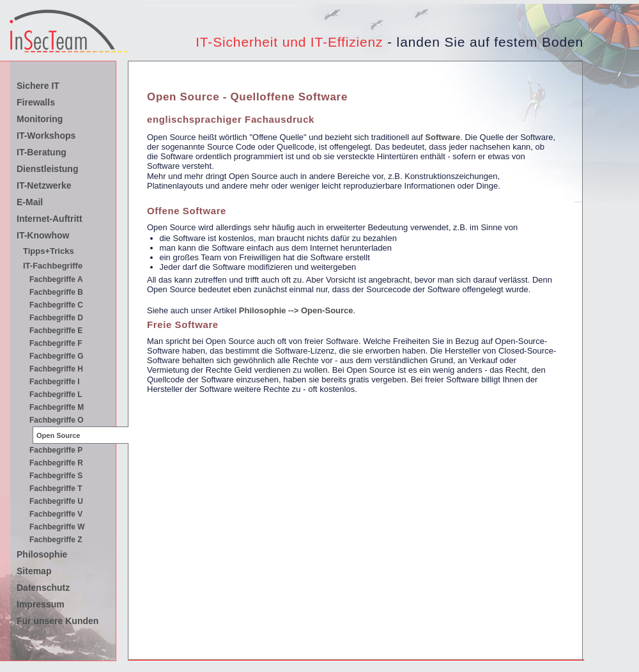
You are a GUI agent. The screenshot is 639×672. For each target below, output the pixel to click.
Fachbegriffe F (56, 343)
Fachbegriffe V (56, 514)
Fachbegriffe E (56, 331)
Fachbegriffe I (55, 382)
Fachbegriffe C (56, 305)
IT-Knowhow (43, 235)
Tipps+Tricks (49, 251)
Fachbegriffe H (56, 369)
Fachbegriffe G (57, 356)
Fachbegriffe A (56, 279)
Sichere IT (38, 86)
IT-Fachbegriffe (53, 266)
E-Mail (30, 202)
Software (443, 137)
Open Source (58, 435)
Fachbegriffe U (56, 501)
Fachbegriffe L (56, 395)
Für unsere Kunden (58, 621)
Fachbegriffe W (57, 527)
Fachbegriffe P (56, 450)
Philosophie (42, 554)
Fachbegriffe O (57, 420)
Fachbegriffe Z (56, 540)
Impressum (41, 604)
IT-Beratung (42, 152)
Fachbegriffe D (56, 318)
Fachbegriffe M (57, 407)
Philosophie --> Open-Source (296, 310)
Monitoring (40, 119)
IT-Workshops (46, 136)
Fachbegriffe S (56, 476)
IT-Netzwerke (44, 185)
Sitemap (34, 571)
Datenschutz (43, 588)
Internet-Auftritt (50, 219)
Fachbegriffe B (56, 292)
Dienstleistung (47, 169)
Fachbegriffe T (56, 488)
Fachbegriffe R (56, 463)
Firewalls (36, 102)
